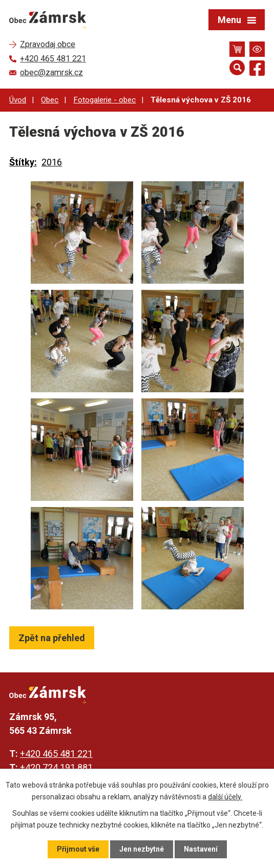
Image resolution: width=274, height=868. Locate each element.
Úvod (18, 100)
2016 (52, 162)
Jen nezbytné (142, 849)
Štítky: (23, 162)
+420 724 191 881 (56, 767)
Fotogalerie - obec (104, 100)
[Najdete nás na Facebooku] (257, 70)
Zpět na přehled (52, 638)
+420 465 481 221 (56, 754)
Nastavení (201, 849)
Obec (50, 100)
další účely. (225, 796)
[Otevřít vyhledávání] (237, 68)
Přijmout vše (78, 849)
